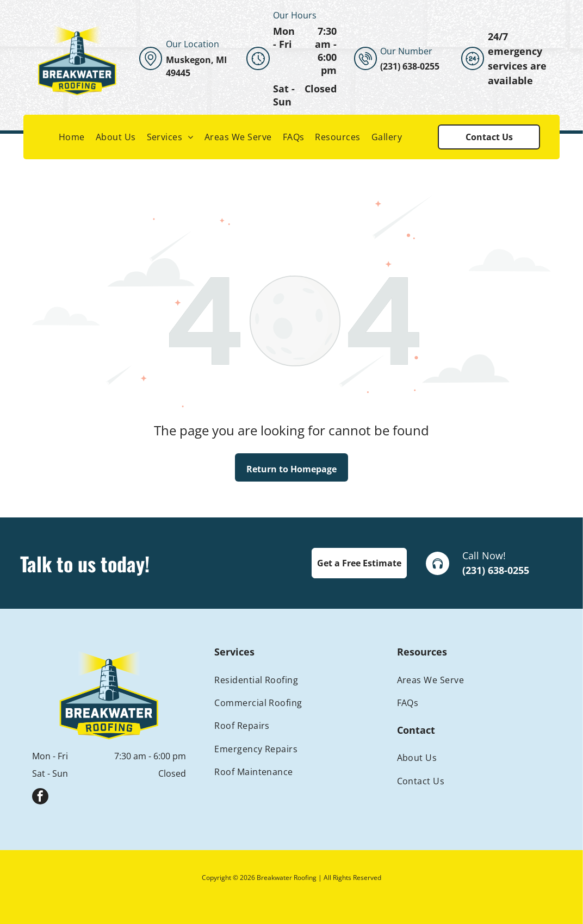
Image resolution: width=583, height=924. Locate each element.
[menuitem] (72, 137)
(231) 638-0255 (496, 570)
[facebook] (40, 798)
